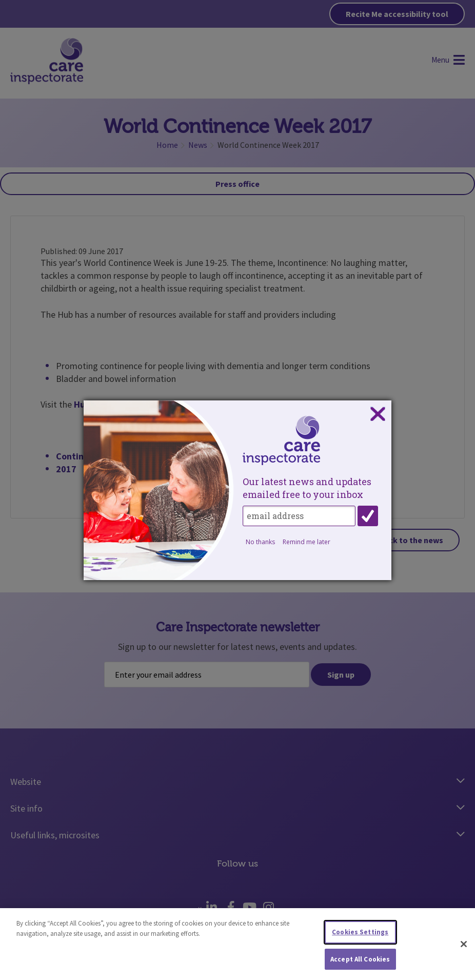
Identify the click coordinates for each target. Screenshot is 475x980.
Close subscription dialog (378, 414)
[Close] (464, 954)
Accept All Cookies (360, 969)
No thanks (260, 542)
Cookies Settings (360, 942)
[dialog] (237, 490)
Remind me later (306, 542)
